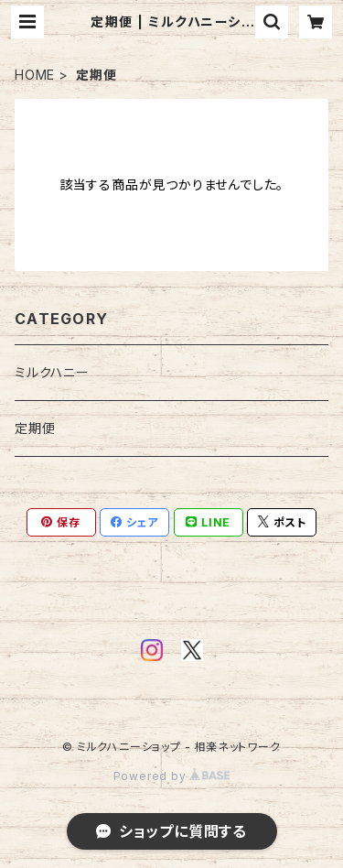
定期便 (35, 428)
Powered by (172, 776)
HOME (35, 75)
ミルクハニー (52, 372)
